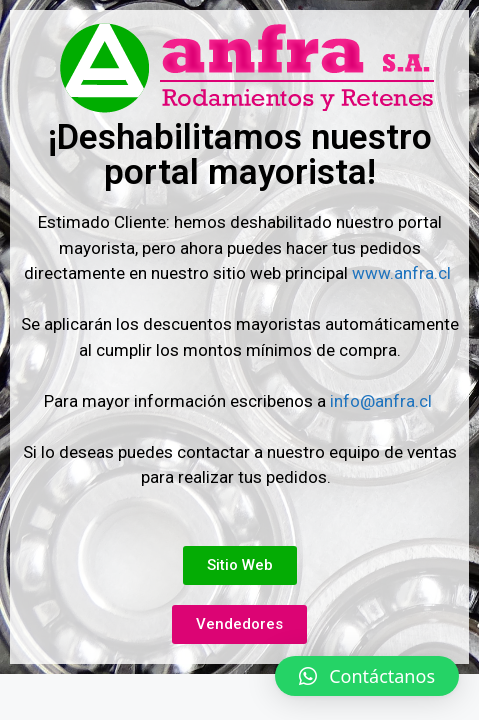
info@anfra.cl (381, 401)
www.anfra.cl (403, 273)
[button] (367, 676)
